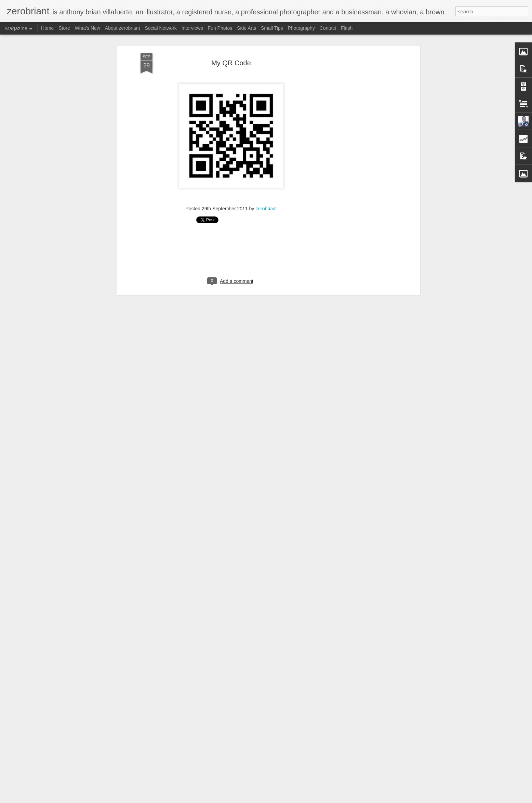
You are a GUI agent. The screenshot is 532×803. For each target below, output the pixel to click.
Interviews (192, 28)
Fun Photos (220, 28)
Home (47, 28)
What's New (88, 28)
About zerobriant (123, 28)
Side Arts (247, 28)
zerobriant (266, 209)
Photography (301, 28)
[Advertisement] (359, 161)
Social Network (161, 28)
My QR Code (231, 63)
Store (64, 28)
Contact (328, 28)
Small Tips (272, 28)
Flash (347, 28)
